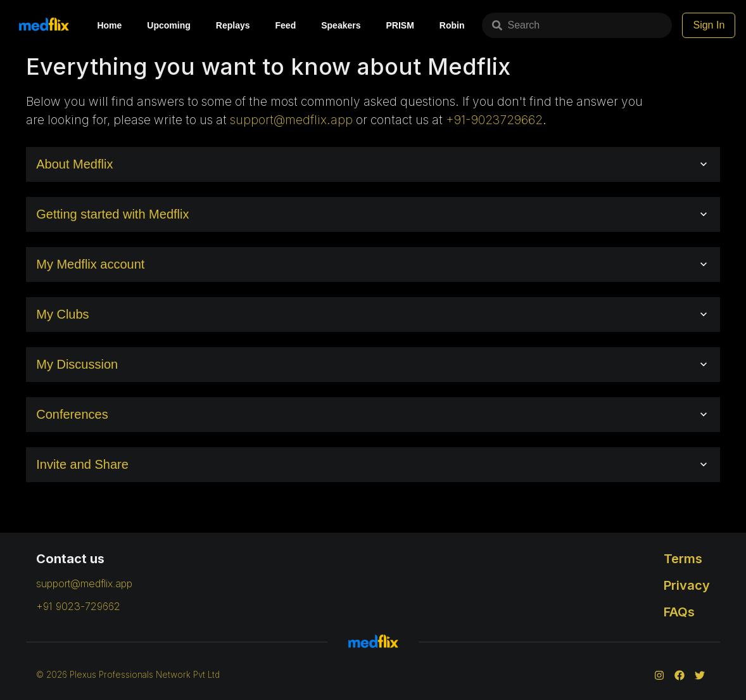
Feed (286, 25)
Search (516, 25)
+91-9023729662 (494, 120)
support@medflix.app (291, 120)
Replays (233, 25)
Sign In (709, 25)
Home (109, 25)
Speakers (341, 25)
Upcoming (168, 25)
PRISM (400, 25)
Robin (452, 25)
